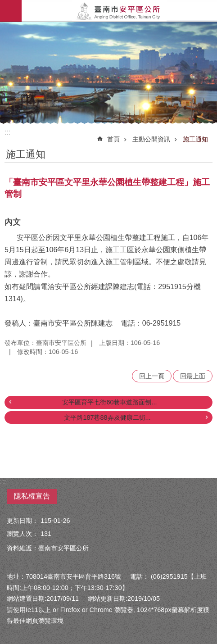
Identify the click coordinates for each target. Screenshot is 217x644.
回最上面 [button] (193, 376)
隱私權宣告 (32, 496)
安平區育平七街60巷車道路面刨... (109, 402)
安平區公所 (119, 11)
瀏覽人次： (23, 534)
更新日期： (23, 521)
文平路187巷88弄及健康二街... (107, 417)
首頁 (113, 139)
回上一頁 (152, 376)
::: (7, 132)
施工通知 (195, 139)
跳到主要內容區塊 (5, 5)
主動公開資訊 (151, 139)
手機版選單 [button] (11, 11)
